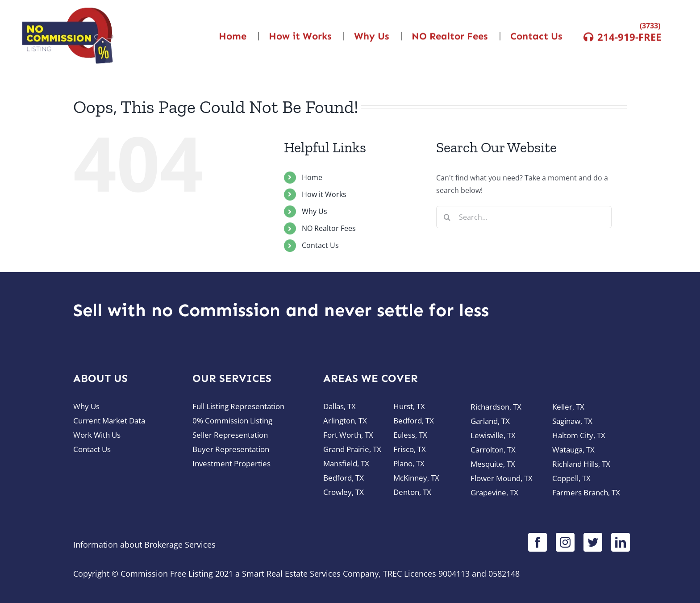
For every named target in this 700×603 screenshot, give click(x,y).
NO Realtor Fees (329, 228)
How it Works (324, 194)
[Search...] (524, 217)
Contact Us (320, 245)
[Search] (447, 217)
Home (312, 177)
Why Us (315, 211)
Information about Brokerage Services (144, 544)
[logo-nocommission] (68, 10)
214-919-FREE (629, 35)
